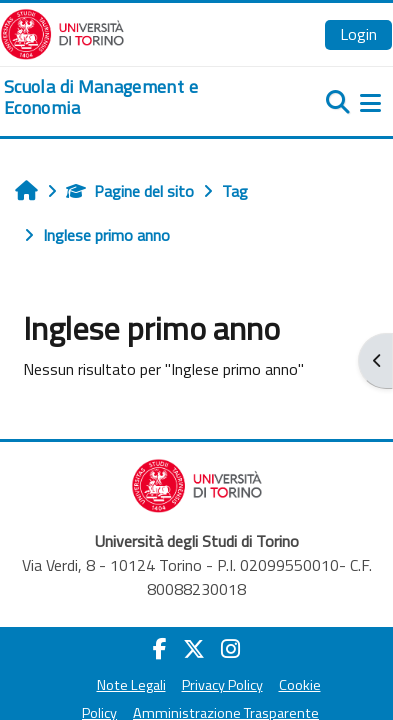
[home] (131, 97)
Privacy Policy (222, 685)
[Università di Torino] (62, 32)
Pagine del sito (130, 191)
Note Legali (131, 685)
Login (358, 34)
